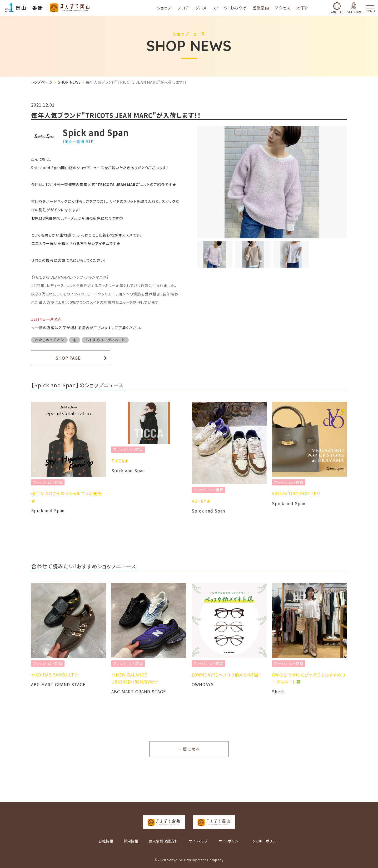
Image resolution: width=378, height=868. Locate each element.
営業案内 (265, 8)
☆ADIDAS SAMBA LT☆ (55, 675)
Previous (34, 470)
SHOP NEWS (69, 82)
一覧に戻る (189, 749)
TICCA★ (120, 461)
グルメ (205, 8)
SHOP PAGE (68, 358)
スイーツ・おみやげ (234, 8)
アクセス (287, 8)
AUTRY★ (201, 501)
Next (344, 470)
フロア (188, 8)
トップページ (42, 82)
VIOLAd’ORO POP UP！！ (296, 493)
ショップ (168, 8)
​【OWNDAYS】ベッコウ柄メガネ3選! (226, 675)
